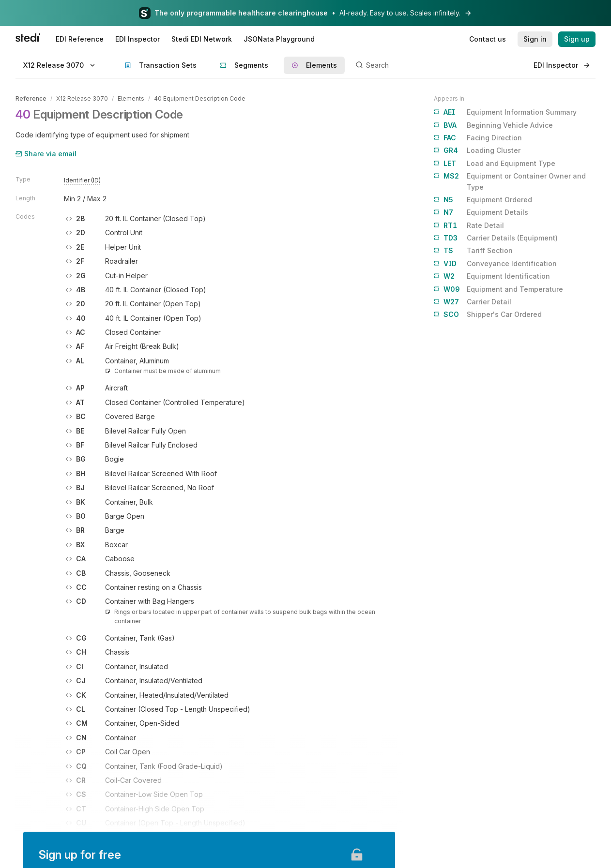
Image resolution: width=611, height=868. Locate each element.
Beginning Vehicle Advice (493, 125)
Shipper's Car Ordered (488, 314)
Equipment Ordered (483, 200)
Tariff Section (473, 251)
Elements (131, 98)
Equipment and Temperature (498, 289)
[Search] (439, 65)
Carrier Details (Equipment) (496, 238)
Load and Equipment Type (495, 164)
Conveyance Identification (495, 264)
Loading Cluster (477, 150)
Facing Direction (478, 138)
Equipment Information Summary (505, 112)
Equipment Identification (492, 276)
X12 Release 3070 (82, 98)
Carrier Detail (473, 302)
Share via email (46, 154)
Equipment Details (481, 212)
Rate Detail (469, 225)
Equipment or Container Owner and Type (510, 181)
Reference (31, 98)
